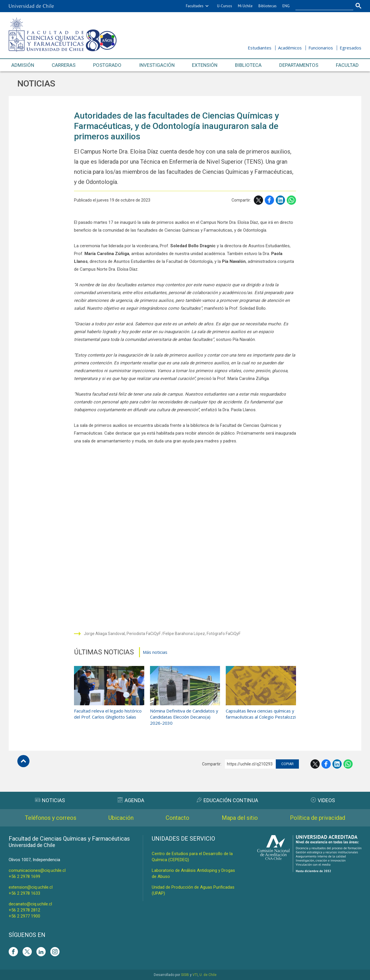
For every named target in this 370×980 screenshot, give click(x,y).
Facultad (347, 65)
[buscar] (321, 6)
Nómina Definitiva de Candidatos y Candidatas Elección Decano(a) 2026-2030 (184, 717)
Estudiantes (260, 48)
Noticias (36, 83)
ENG (286, 6)
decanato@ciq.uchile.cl (30, 904)
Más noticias (155, 652)
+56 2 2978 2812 (24, 910)
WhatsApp (291, 200)
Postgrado (107, 65)
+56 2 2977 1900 (24, 916)
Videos (323, 800)
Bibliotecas (268, 6)
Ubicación (121, 818)
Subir (23, 761)
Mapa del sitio (240, 818)
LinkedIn (280, 200)
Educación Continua (227, 800)
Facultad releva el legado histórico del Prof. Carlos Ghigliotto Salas (108, 714)
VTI (195, 975)
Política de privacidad (318, 818)
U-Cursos (225, 6)
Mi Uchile (245, 6)
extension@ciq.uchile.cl (31, 887)
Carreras (64, 65)
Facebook (269, 200)
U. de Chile (208, 975)
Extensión (205, 65)
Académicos (290, 48)
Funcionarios (321, 48)
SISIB (185, 975)
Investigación (157, 65)
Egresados (350, 48)
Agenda (131, 800)
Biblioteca (248, 65)
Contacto (177, 818)
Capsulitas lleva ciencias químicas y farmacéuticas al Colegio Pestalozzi (261, 714)
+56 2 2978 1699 (24, 876)
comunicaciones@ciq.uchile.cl (37, 870)
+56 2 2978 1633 (24, 893)
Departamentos (299, 65)
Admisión (23, 65)
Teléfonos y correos (51, 818)
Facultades (195, 6)
